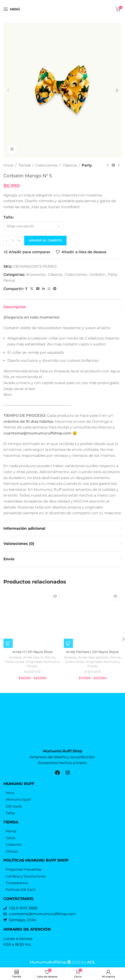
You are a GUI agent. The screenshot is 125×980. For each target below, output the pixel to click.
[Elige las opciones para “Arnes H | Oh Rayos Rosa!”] (8, 652)
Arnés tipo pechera (93, 665)
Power (32, 674)
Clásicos (70, 165)
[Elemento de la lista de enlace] (62, 790)
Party (87, 165)
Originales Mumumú (43, 670)
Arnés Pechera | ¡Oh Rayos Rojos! (93, 660)
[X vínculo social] (32, 289)
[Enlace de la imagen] (63, 730)
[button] (8, 90)
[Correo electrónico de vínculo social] (38, 289)
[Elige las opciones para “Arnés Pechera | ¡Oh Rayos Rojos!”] (68, 652)
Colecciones (47, 165)
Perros (9, 280)
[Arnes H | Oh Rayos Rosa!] (32, 623)
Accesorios (36, 274)
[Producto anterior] (108, 165)
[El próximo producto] (119, 165)
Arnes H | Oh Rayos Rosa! (32, 660)
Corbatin (97, 274)
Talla (8, 217)
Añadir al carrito (45, 240)
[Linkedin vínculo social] (44, 289)
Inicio (8, 165)
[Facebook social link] (26, 289)
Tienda (24, 165)
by (88, 960)
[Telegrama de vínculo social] (55, 289)
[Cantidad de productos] (13, 241)
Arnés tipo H (33, 665)
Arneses (15, 665)
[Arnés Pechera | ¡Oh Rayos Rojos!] (93, 623)
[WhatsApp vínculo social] (49, 289)
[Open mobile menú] (12, 9)
